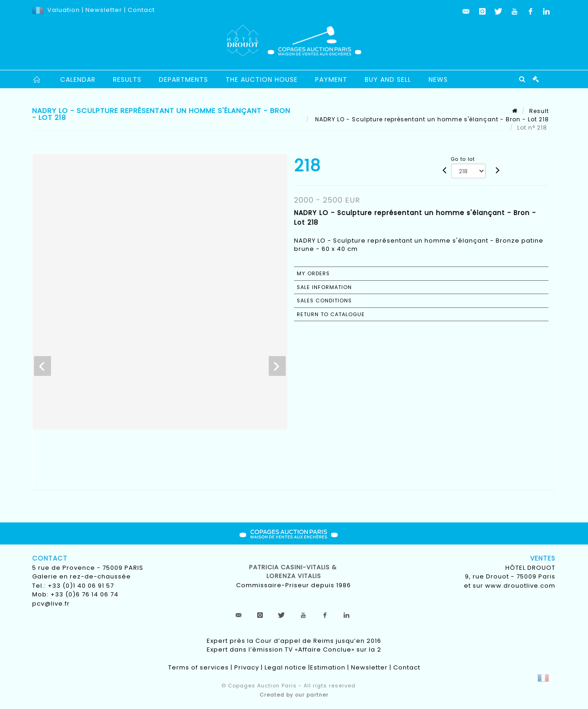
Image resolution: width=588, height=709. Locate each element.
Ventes (543, 558)
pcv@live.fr (51, 604)
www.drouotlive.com (520, 586)
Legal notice (286, 667)
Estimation (328, 667)
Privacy (247, 667)
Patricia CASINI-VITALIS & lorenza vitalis (294, 572)
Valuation (64, 10)
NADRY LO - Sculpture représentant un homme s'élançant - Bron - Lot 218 (431, 119)
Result (539, 111)
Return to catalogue (331, 314)
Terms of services (198, 667)
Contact (141, 10)
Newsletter (103, 10)
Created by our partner (294, 695)
